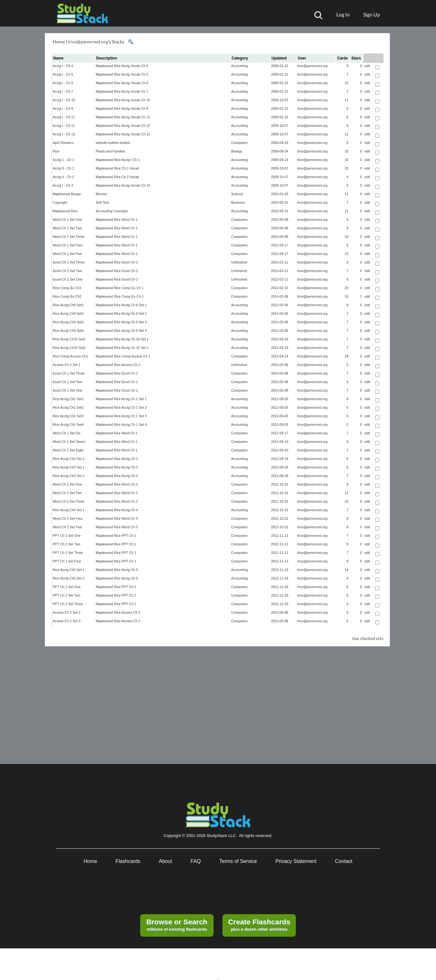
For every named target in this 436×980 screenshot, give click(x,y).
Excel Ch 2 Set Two (68, 271)
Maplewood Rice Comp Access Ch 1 (123, 356)
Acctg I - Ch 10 (64, 100)
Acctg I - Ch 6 (63, 83)
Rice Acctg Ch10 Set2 (69, 348)
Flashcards (128, 861)
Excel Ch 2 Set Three (69, 262)
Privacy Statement (296, 861)
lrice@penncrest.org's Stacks (96, 42)
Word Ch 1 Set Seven (69, 442)
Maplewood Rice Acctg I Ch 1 (118, 160)
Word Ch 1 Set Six (67, 433)
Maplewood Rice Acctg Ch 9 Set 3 (121, 322)
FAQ (196, 861)
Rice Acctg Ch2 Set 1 (69, 459)
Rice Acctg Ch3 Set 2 (69, 476)
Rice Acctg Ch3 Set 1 (69, 467)
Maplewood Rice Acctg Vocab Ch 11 (123, 117)
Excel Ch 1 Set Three (69, 373)
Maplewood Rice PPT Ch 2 (116, 587)
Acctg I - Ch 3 (63, 185)
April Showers (63, 143)
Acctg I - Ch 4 (63, 66)
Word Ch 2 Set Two (67, 493)
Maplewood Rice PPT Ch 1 (116, 536)
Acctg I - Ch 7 (63, 91)
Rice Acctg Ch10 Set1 (69, 339)
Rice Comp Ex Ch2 (67, 296)
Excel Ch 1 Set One (68, 390)
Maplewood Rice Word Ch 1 (117, 220)
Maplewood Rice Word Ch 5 (117, 527)
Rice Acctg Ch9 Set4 (68, 331)
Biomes (102, 194)
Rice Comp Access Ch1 (71, 356)
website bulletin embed (113, 143)
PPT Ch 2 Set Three (68, 604)
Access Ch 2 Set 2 (67, 612)
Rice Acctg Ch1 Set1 (68, 399)
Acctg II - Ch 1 (64, 168)
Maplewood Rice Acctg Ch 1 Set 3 (121, 416)
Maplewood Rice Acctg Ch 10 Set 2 (122, 348)
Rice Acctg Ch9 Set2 (68, 313)
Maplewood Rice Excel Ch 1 (117, 373)
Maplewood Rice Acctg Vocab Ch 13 (123, 134)
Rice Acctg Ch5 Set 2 (69, 578)
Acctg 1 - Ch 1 (64, 160)
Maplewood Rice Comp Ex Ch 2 (120, 296)
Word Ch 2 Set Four (68, 518)
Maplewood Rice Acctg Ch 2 (117, 459)
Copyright (60, 202)
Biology (237, 151)
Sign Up (372, 14)
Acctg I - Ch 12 (64, 126)
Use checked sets (368, 639)
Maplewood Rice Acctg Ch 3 (117, 467)
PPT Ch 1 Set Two (67, 544)
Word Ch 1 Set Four (68, 245)
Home (59, 42)
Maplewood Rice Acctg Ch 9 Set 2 (121, 313)
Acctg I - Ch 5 (63, 74)
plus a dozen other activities (259, 925)
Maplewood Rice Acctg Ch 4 (117, 510)
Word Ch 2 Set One (68, 484)
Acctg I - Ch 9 (63, 109)
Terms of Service (238, 861)
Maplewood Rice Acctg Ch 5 (117, 570)
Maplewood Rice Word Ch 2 (117, 484)
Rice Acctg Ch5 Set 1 (69, 570)
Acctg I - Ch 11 (64, 117)
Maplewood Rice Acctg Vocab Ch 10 (123, 100)
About (165, 861)
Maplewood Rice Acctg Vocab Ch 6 (122, 83)
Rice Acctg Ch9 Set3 (68, 322)
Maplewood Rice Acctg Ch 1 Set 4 (121, 425)
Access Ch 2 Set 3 (67, 621)
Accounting (240, 66)
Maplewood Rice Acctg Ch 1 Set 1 (121, 399)
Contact (344, 861)
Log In (343, 14)
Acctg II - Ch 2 (64, 177)
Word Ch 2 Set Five (68, 527)
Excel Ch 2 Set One (68, 279)
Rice (56, 151)
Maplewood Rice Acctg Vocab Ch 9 (122, 109)
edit (367, 66)
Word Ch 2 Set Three (69, 501)
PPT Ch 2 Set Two (67, 595)
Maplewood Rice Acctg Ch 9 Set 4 (121, 331)
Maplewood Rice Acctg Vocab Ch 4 (122, 66)
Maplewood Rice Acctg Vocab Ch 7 (122, 91)
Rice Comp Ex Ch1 (67, 288)
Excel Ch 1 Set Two (68, 382)
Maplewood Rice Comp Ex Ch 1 (120, 288)
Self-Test (102, 202)
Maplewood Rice (65, 211)
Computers (240, 143)
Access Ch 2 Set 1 (67, 365)
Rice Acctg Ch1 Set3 (68, 416)
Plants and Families (111, 151)
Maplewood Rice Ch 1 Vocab (118, 168)
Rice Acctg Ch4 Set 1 (69, 510)
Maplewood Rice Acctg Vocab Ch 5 (122, 74)
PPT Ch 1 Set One (67, 536)
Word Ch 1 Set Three (69, 237)
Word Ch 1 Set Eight (68, 450)
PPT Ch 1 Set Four (67, 561)
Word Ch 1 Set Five (68, 254)
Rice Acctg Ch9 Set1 (68, 305)
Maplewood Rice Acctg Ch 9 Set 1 (121, 305)
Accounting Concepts (112, 211)
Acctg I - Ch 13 (64, 134)
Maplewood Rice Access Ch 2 (118, 365)
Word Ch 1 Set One (68, 220)
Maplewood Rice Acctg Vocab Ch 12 (123, 126)
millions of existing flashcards (177, 925)
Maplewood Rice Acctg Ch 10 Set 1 (122, 339)
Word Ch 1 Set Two (67, 228)
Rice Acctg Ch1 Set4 (68, 425)
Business (238, 202)
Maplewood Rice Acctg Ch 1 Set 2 (121, 407)
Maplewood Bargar (67, 194)
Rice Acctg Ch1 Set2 (68, 407)
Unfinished (239, 262)
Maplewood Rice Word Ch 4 (117, 518)
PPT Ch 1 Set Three (68, 553)
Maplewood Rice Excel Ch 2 (117, 262)
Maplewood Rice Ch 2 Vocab (118, 177)
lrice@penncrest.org (313, 66)
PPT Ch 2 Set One (67, 587)
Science (237, 194)
